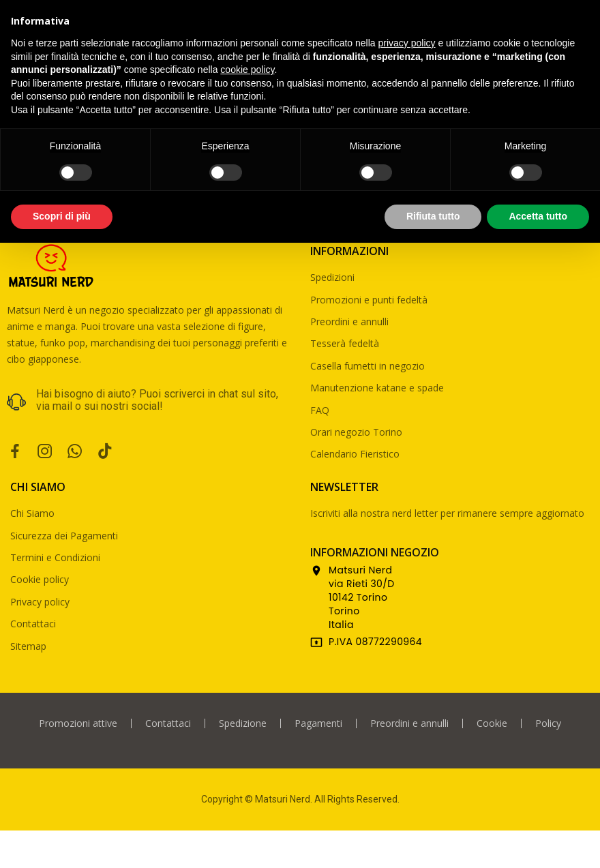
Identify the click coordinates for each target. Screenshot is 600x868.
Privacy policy (40, 602)
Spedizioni (332, 277)
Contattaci (33, 624)
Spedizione (243, 723)
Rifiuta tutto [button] (433, 216)
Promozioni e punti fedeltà (369, 300)
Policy (548, 723)
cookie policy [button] (247, 70)
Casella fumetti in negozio (367, 366)
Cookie (492, 723)
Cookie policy (40, 579)
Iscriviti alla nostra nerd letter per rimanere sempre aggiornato (447, 513)
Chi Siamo (32, 513)
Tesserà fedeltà (345, 343)
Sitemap (28, 646)
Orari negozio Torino (356, 432)
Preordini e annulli (349, 321)
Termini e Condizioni (55, 557)
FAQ (320, 410)
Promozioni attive (78, 723)
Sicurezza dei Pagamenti (64, 536)
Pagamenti (318, 723)
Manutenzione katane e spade (377, 388)
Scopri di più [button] (62, 216)
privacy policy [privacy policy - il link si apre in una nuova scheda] (407, 43)
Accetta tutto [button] (538, 216)
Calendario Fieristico (355, 454)
